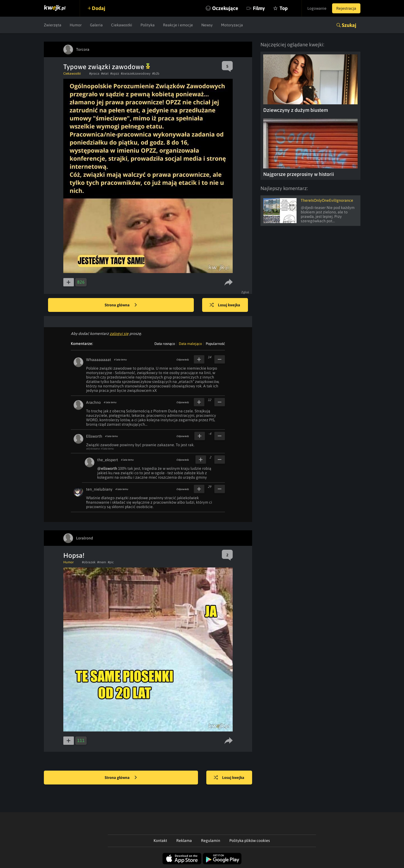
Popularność (215, 344)
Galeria (96, 25)
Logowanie (317, 8)
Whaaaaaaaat (99, 360)
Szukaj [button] (349, 25)
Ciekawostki (122, 25)
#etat (105, 74)
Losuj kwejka (225, 305)
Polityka (148, 25)
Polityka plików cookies (250, 841)
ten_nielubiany (99, 489)
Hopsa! (74, 555)
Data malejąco (190, 344)
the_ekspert (108, 460)
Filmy (259, 8)
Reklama (184, 841)
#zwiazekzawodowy (136, 74)
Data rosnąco (165, 344)
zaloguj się (119, 334)
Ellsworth (94, 436)
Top (284, 8)
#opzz (115, 74)
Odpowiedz (183, 360)
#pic (111, 562)
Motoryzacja (232, 25)
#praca (94, 74)
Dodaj (99, 8)
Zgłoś (245, 292)
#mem (102, 562)
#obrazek (89, 562)
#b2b (156, 74)
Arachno (93, 402)
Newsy (207, 25)
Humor (76, 25)
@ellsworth (107, 468)
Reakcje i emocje (178, 25)
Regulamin (211, 841)
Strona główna (121, 305)
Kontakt (160, 841)
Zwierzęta (53, 25)
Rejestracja (346, 8)
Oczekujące (225, 8)
